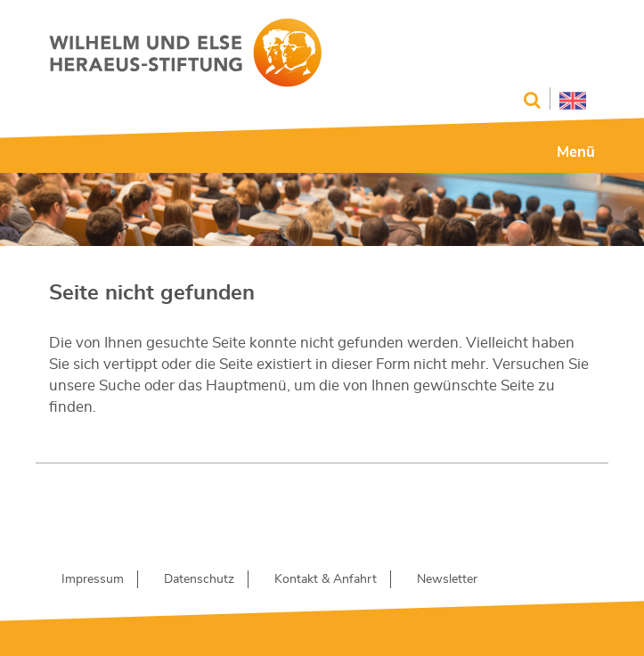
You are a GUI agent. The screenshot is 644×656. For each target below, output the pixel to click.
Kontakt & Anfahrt (326, 579)
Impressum (93, 579)
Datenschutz (199, 579)
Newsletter (447, 579)
